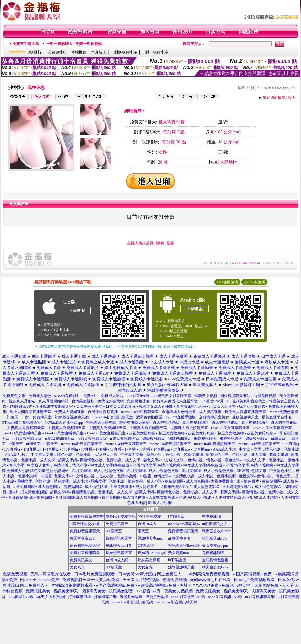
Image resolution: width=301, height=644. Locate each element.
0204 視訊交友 (149, 517)
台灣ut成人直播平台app (64, 423)
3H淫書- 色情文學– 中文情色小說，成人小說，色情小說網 (88, 476)
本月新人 (99, 52)
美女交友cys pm (215, 546)
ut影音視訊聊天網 (260, 597)
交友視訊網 (211, 517)
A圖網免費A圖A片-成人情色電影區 (190, 487)
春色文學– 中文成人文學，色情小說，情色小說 (182, 460)
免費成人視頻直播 (69, 412)
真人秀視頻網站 (166, 423)
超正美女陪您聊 (142, 433)
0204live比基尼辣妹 (184, 524)
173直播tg (291, 444)
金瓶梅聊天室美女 (214, 417)
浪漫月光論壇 (131, 597)
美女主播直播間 (89, 406)
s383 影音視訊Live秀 (188, 597)
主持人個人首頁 (140, 243)
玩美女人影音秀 (222, 406)
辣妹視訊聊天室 (245, 417)
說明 (292, 98)
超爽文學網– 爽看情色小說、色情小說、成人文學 (225, 455)
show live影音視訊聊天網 (133, 602)
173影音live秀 (138, 396)
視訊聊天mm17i (118, 546)
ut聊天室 (278, 439)
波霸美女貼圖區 (149, 417)
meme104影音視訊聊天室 (112, 417)
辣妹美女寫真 (149, 560)
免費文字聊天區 (26, 44)
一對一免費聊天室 (36, 417)
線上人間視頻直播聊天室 (30, 412)
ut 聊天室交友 (179, 538)
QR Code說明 (254, 282)
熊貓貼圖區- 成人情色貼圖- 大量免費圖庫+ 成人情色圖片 (212, 481)
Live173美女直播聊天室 (231, 428)
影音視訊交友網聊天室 (54, 406)
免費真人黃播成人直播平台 (175, 401)
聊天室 (143, 531)
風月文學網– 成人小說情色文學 (98, 471)
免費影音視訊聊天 (85, 531)
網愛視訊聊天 (154, 439)
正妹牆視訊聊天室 (85, 546)
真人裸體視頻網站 (53, 401)
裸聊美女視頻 (206, 396)
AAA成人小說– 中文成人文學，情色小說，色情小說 (256, 449)
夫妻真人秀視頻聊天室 (26, 428)
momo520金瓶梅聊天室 (140, 412)
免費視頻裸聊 (138, 401)
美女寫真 (77, 567)
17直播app (162, 449)
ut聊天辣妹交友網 (84, 524)
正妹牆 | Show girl (152, 553)
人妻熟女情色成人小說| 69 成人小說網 (180, 497)
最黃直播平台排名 (277, 417)
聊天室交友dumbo (217, 531)
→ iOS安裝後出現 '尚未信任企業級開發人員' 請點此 (73, 346)
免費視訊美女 (81, 560)
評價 (160, 243)
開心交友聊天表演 (134, 423)
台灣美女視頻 (83, 401)
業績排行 (36, 52)
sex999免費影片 (67, 396)
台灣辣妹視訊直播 (191, 406)
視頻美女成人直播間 (156, 406)
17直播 (87, 449)
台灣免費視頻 (265, 396)
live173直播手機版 (181, 417)
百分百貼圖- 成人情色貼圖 (30, 497)
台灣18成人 (147, 524)
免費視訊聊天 (117, 524)
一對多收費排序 (124, 52)
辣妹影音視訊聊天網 (72, 417)
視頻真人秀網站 (22, 401)
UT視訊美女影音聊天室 (172, 396)
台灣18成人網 (117, 560)
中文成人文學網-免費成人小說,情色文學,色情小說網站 (135, 465)
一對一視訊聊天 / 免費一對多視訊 (74, 44)
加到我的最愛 (274, 98)
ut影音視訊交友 (215, 524)
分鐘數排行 (57, 52)
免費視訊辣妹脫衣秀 (87, 517)
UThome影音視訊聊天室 (22, 423)
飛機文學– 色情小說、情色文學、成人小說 (53, 481)
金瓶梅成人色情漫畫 (179, 412)
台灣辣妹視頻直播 (103, 412)
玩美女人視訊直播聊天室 (245, 412)
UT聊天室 (176, 517)
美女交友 (145, 567)
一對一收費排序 (155, 52)
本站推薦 (79, 52)
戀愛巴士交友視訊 (121, 517)
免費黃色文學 (14, 396)
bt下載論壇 (177, 560)
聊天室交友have (215, 567)
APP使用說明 (227, 282)
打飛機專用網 (79, 597)
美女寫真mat (178, 553)
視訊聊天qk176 (214, 538)
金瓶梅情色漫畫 (215, 560)
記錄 (170, 243)
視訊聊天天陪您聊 (101, 423)
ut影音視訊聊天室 (27, 439)
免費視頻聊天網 (111, 401)
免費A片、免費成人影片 (104, 396)
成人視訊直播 (210, 412)
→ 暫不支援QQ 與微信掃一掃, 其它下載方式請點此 (156, 346)
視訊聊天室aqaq (151, 538)
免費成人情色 (40, 396)
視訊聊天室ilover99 (184, 546)
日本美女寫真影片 (121, 406)
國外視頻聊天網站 (235, 396)
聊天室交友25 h (82, 538)
